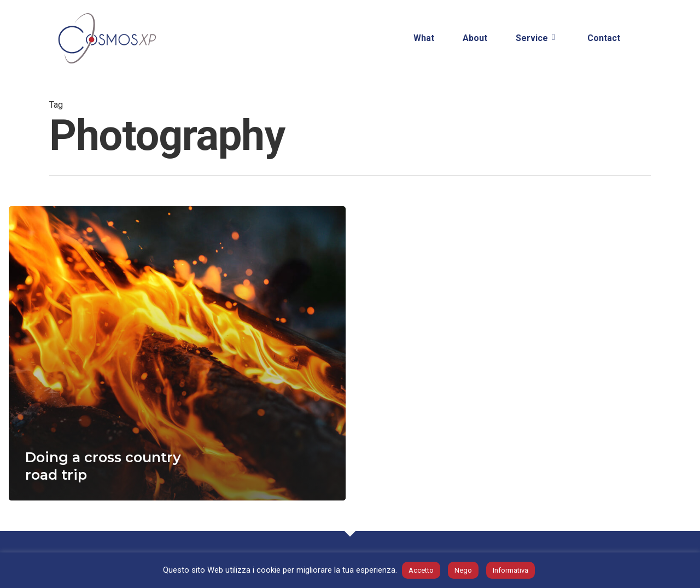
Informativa (511, 570)
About (475, 38)
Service (536, 39)
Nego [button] (463, 570)
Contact (604, 38)
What (424, 38)
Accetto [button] (421, 570)
